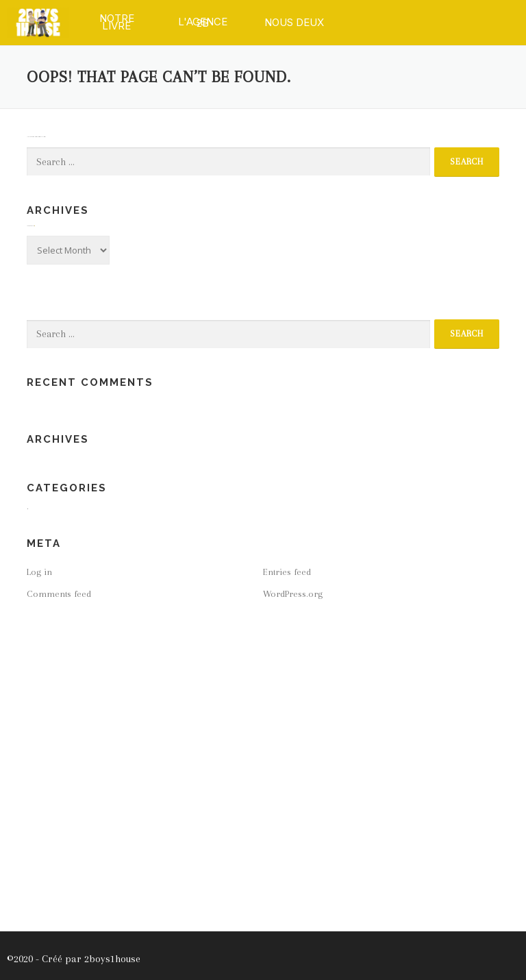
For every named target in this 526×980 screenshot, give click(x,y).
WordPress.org (293, 594)
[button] (117, 22)
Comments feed (59, 594)
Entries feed (287, 572)
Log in (39, 572)
